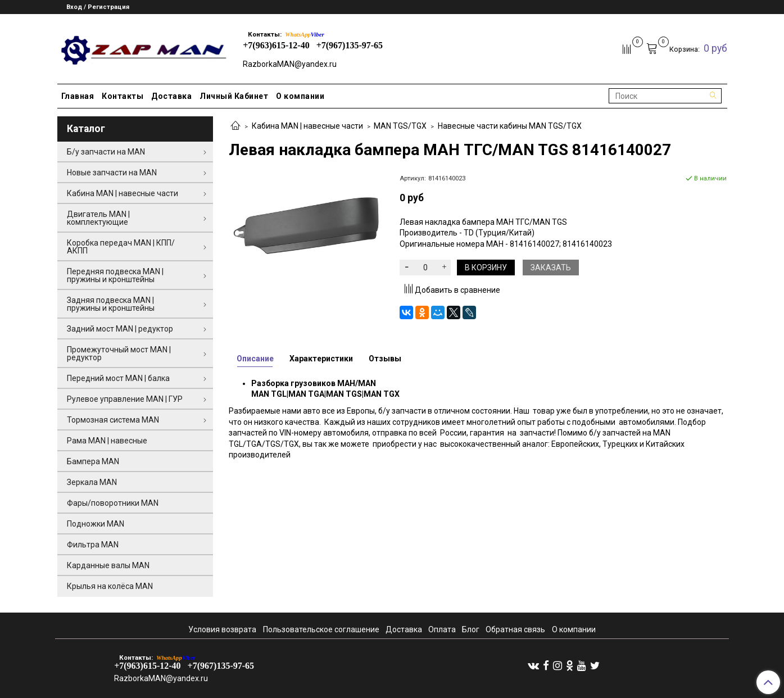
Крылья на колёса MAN (110, 586)
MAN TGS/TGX (400, 126)
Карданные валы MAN (108, 565)
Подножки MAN (96, 524)
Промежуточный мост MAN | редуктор (119, 353)
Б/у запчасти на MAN (106, 152)
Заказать (551, 268)
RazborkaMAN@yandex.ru (290, 64)
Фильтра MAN (93, 545)
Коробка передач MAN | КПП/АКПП (121, 247)
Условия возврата (222, 629)
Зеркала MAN (92, 482)
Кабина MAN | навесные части (307, 126)
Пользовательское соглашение (321, 629)
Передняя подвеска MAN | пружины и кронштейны (115, 275)
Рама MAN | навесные (107, 441)
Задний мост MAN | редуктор (120, 329)
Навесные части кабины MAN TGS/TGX (510, 126)
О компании (300, 96)
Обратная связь (515, 629)
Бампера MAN (93, 461)
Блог (471, 629)
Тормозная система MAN (113, 420)
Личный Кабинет (234, 96)
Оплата (442, 629)
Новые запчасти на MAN (112, 173)
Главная (78, 96)
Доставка (171, 96)
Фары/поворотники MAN (113, 503)
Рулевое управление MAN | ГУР (125, 399)
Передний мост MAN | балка (118, 378)
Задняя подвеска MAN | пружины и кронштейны (111, 304)
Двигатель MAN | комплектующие (98, 218)
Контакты (123, 96)
